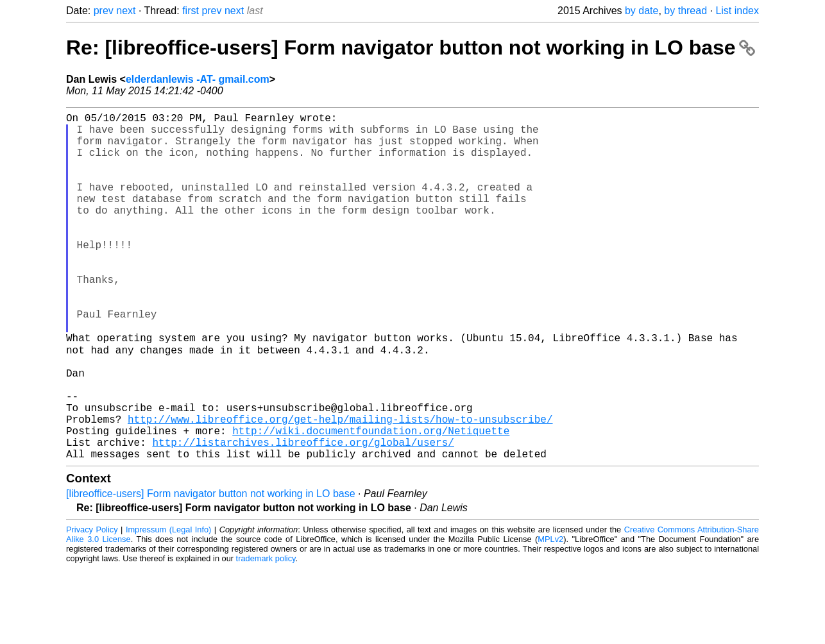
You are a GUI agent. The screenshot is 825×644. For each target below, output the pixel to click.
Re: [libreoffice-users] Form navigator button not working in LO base (411, 47)
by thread (685, 11)
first (191, 11)
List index (737, 11)
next (126, 11)
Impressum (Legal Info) (168, 605)
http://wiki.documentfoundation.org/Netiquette (371, 501)
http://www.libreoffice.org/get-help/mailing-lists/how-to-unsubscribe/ (340, 487)
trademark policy (266, 634)
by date (642, 11)
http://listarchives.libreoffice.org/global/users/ (303, 515)
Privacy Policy (92, 605)
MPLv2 (550, 615)
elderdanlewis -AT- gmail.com (198, 79)
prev (104, 11)
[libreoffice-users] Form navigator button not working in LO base (211, 569)
